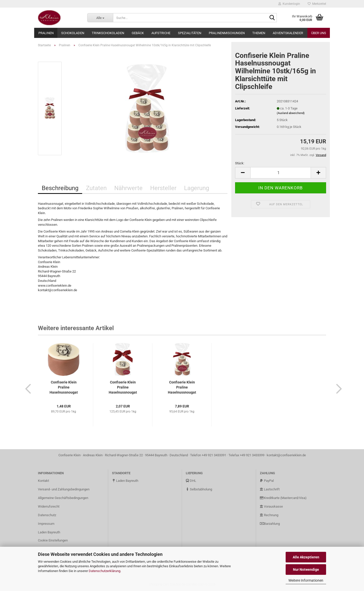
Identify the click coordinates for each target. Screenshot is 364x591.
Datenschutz (47, 515)
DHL (191, 481)
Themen (259, 33)
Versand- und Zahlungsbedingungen (64, 489)
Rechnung (269, 515)
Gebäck (138, 33)
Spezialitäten (190, 33)
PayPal (267, 481)
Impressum (46, 524)
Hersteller (163, 188)
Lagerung (197, 188)
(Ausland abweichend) (291, 113)
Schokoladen (73, 33)
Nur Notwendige (306, 570)
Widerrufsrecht (49, 506)
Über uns (319, 33)
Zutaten (96, 188)
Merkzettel (317, 4)
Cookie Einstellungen (53, 540)
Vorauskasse (271, 506)
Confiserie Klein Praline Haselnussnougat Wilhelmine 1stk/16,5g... (64, 388)
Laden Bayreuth (49, 532)
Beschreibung (60, 188)
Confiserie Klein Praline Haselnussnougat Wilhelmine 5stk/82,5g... (182, 388)
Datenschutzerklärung (105, 571)
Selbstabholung (199, 489)
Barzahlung (270, 524)
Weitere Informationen (306, 580)
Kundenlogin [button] (289, 4)
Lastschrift (270, 489)
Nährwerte (128, 188)
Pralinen (46, 33)
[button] (27, 389)
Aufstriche (161, 33)
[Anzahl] (281, 173)
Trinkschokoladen (108, 33)
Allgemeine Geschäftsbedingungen (63, 498)
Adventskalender (288, 33)
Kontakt (43, 481)
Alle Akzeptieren (306, 557)
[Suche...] (100, 18)
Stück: (240, 163)
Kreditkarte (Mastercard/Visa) (283, 498)
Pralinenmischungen (227, 33)
